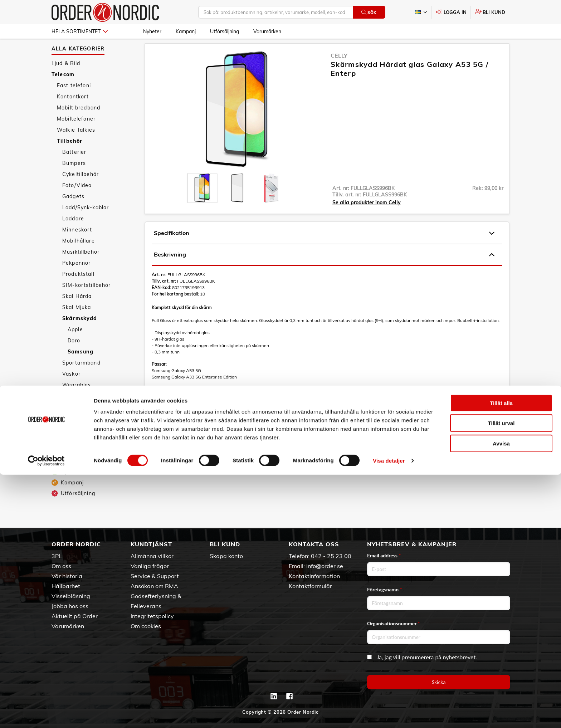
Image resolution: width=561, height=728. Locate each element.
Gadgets (73, 212)
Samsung (81, 368)
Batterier (74, 168)
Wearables (77, 401)
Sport (59, 464)
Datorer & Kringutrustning (86, 430)
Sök (369, 12)
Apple (75, 346)
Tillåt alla (501, 656)
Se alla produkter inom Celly (367, 219)
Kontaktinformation (314, 576)
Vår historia (67, 576)
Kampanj (186, 31)
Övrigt (70, 412)
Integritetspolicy (152, 616)
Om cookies (146, 626)
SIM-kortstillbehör (87, 301)
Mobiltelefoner (76, 135)
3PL (57, 556)
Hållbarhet (66, 586)
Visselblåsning (71, 596)
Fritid (58, 475)
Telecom (63, 91)
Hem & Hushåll (71, 441)
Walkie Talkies (76, 146)
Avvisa (501, 697)
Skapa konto (226, 556)
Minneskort (77, 246)
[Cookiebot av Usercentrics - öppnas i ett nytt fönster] (46, 714)
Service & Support (155, 576)
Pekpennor (76, 279)
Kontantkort (73, 113)
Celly (339, 72)
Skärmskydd (80, 334)
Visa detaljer (389, 714)
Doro (74, 357)
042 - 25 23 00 (331, 556)
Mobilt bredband (79, 124)
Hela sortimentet (80, 31)
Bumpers (74, 179)
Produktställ (78, 290)
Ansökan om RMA (154, 586)
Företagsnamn (385, 589)
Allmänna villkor (152, 556)
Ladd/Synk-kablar (86, 224)
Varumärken (267, 31)
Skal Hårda (77, 312)
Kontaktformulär (310, 586)
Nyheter (152, 31)
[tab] (202, 204)
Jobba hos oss (70, 606)
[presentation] (202, 204)
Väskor (71, 390)
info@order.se (325, 566)
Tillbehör (70, 157)
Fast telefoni (74, 102)
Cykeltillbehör (81, 190)
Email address (384, 555)
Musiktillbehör (81, 268)
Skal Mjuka (77, 323)
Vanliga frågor (150, 566)
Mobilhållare (79, 257)
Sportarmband (81, 379)
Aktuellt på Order (75, 616)
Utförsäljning (225, 31)
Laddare (73, 235)
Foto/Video (77, 201)
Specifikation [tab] (324, 249)
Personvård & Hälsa (78, 453)
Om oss (61, 566)
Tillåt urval (501, 677)
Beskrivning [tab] (324, 271)
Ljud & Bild (66, 79)
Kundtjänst (151, 544)
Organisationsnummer (394, 623)
